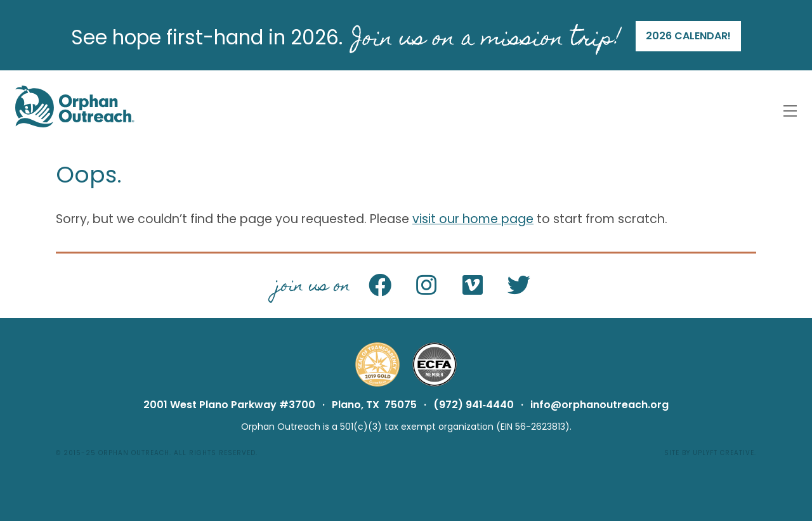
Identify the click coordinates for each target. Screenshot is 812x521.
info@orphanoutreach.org (599, 405)
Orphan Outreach (134, 453)
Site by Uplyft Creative (709, 453)
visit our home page (473, 219)
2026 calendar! (688, 36)
